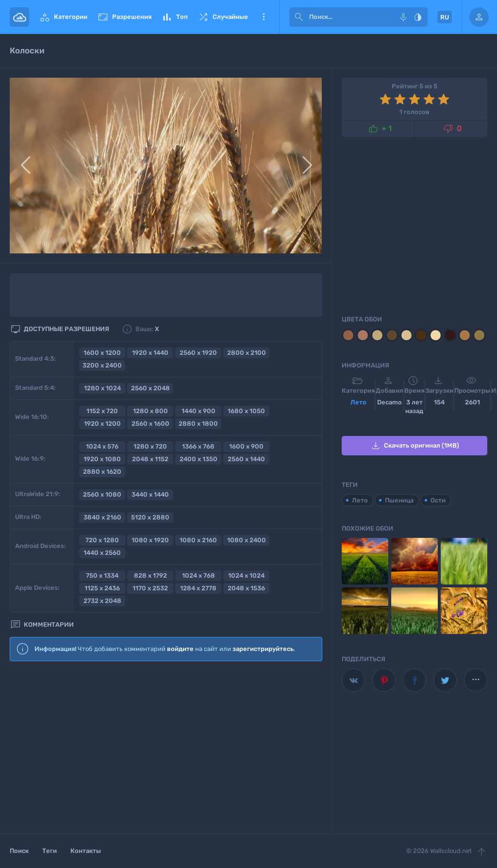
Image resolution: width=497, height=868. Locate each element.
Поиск (19, 851)
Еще (264, 17)
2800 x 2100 (247, 353)
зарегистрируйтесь (263, 649)
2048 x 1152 (150, 459)
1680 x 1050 (246, 411)
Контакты (86, 851)
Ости (438, 500)
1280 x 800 (150, 411)
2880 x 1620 (102, 472)
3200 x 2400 (102, 365)
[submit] (299, 17)
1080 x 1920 (150, 540)
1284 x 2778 (198, 588)
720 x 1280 (102, 540)
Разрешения (124, 17)
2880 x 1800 (198, 424)
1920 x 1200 (102, 424)
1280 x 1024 (102, 388)
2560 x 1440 (246, 459)
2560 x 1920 (198, 353)
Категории (63, 17)
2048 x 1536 (246, 588)
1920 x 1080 (102, 459)
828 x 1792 (150, 576)
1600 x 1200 (102, 353)
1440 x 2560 (102, 553)
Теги (50, 851)
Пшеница (399, 500)
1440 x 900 (199, 411)
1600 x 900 (246, 446)
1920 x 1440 (150, 353)
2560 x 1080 (102, 494)
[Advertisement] (166, 748)
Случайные (223, 17)
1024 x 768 (199, 576)
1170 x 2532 (150, 588)
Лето (358, 402)
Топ (174, 17)
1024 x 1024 (246, 576)
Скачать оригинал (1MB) (414, 446)
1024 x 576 (102, 446)
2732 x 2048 (102, 601)
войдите (180, 649)
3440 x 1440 (150, 494)
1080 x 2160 (198, 540)
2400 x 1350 (199, 459)
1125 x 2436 (102, 588)
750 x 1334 (102, 576)
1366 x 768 (198, 446)
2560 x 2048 (150, 388)
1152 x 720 (102, 411)
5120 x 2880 (150, 517)
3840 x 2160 (102, 517)
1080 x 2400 (247, 540)
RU (445, 17)
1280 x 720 (150, 446)
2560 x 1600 (150, 424)
